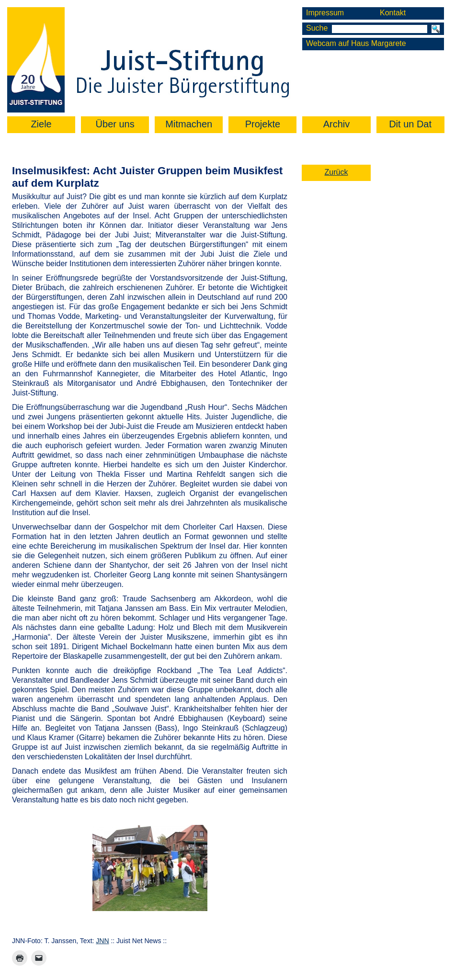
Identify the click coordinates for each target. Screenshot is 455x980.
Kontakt (393, 13)
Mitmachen (189, 124)
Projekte (263, 124)
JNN (102, 941)
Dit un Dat (410, 124)
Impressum (325, 13)
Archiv (337, 124)
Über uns (115, 124)
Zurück (336, 172)
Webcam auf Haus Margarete (356, 43)
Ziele (41, 124)
